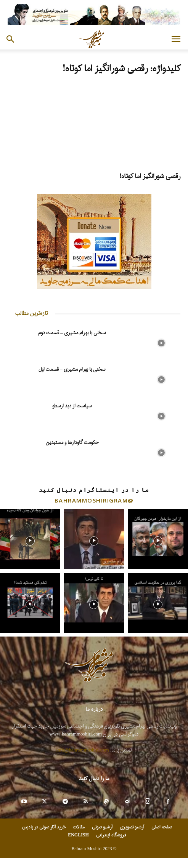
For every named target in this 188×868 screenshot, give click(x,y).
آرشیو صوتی (102, 827)
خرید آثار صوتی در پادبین (44, 827)
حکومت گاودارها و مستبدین (72, 443)
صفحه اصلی (162, 827)
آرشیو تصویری (132, 827)
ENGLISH (78, 835)
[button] (176, 39)
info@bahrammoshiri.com (83, 750)
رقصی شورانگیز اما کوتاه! (150, 176)
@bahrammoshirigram (94, 500)
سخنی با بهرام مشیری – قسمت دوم (72, 333)
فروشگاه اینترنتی (111, 835)
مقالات (79, 827)
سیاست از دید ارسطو (72, 406)
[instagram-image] (30, 539)
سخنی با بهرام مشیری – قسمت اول (72, 369)
